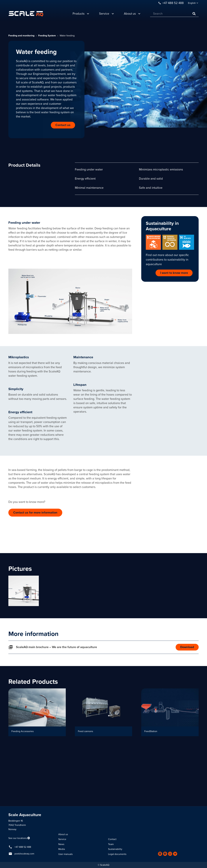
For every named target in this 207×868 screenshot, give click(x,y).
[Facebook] (165, 854)
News (61, 844)
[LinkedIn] (160, 854)
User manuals (65, 854)
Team (111, 844)
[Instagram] (170, 854)
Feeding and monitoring (21, 36)
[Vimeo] (175, 854)
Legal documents (117, 854)
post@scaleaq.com (24, 854)
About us (63, 834)
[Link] (26, 12)
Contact (112, 839)
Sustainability (115, 849)
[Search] (174, 12)
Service (62, 839)
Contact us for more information (35, 513)
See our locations (18, 838)
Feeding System (47, 36)
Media (62, 849)
